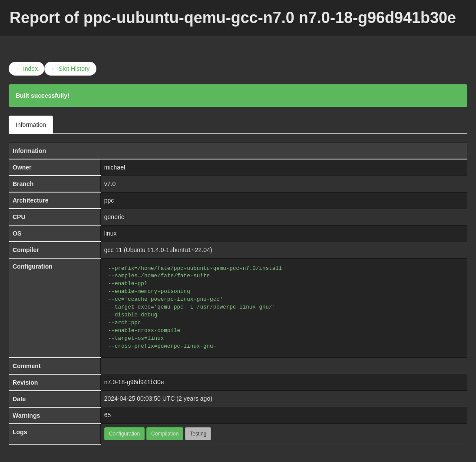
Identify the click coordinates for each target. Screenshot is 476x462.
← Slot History (70, 69)
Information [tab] (31, 125)
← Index (26, 69)
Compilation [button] (165, 434)
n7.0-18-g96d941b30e (134, 382)
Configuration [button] (124, 434)
